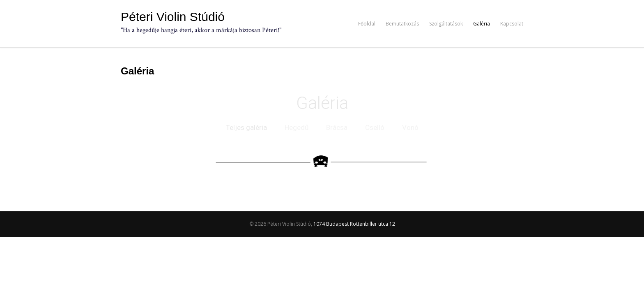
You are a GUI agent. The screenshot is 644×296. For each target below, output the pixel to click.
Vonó (410, 127)
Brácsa (337, 127)
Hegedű (297, 127)
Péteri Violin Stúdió (173, 17)
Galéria (482, 24)
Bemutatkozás (402, 24)
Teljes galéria (246, 127)
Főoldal (367, 24)
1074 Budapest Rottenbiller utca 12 (354, 224)
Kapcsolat (512, 24)
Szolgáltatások (446, 24)
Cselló (375, 127)
